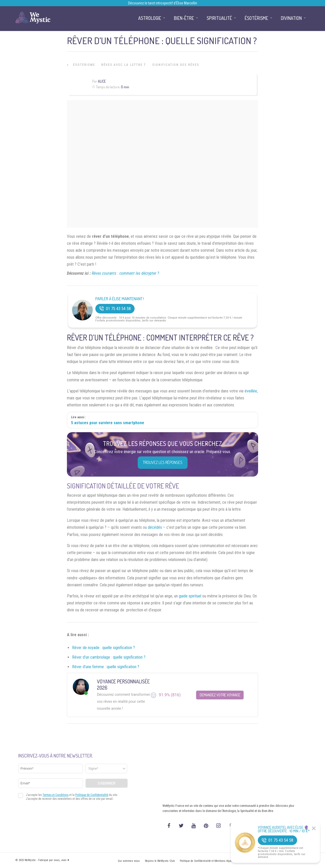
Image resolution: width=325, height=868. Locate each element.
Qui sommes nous (129, 861)
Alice (102, 81)
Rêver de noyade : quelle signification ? (103, 648)
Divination (291, 18)
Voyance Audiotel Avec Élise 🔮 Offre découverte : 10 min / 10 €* (284, 829)
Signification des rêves (176, 65)
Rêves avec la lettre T (124, 65)
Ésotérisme (84, 65)
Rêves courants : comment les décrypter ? (125, 273)
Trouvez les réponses (163, 462)
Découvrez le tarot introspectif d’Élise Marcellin (163, 3)
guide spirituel (190, 596)
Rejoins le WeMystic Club (160, 861)
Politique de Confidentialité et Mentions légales (207, 861)
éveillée (251, 391)
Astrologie (150, 18)
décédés (155, 527)
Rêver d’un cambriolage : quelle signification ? (109, 657)
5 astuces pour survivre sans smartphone (108, 423)
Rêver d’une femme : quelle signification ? (106, 667)
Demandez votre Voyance (220, 695)
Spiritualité (219, 18)
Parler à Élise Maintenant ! (120, 299)
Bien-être (184, 18)
